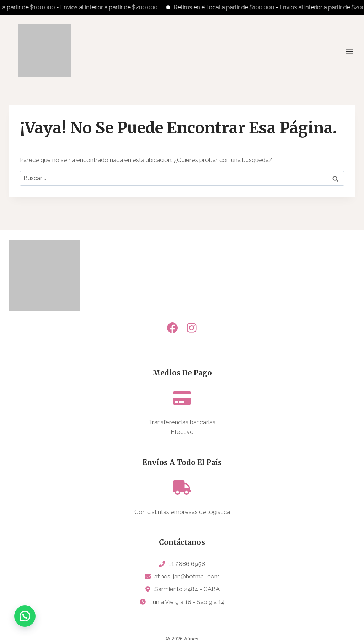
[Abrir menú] (353, 51)
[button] (25, 616)
